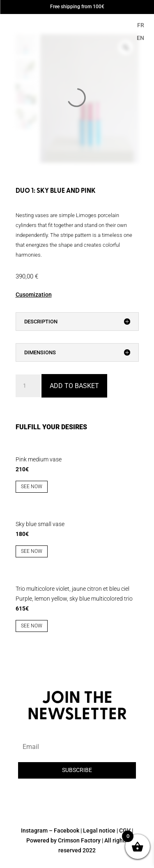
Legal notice (99, 831)
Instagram (34, 831)
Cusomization (34, 295)
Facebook (67, 831)
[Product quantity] (28, 386)
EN (140, 38)
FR (141, 25)
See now (32, 487)
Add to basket (74, 386)
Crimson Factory (79, 840)
